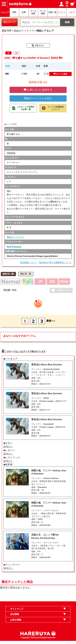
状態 (8, 66)
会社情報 (15, 617)
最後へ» (51, 321)
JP (8, 53)
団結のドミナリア (15, 237)
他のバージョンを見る (38, 98)
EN (16, 53)
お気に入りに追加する (38, 90)
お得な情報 (16, 623)
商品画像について (28, 262)
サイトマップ (17, 612)
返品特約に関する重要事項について (55, 262)
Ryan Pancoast (14, 247)
